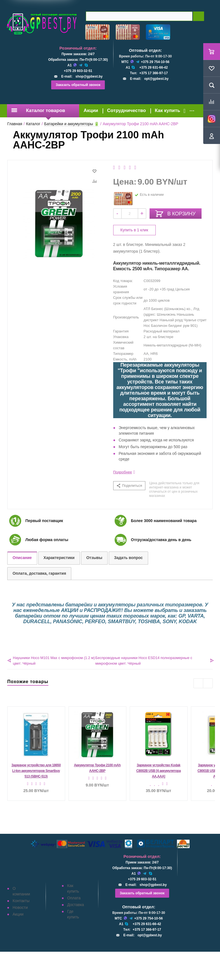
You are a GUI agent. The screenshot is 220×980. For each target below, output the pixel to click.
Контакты (21, 901)
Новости (20, 907)
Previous (198, 683)
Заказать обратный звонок (78, 85)
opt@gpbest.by (156, 79)
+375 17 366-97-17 (153, 73)
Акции (91, 110)
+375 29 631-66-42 (153, 67)
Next (208, 683)
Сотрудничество (126, 110)
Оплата (74, 898)
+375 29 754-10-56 (155, 62)
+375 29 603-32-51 (78, 71)
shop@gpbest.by (89, 76)
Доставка (75, 905)
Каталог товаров (38, 110)
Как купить (168, 110)
